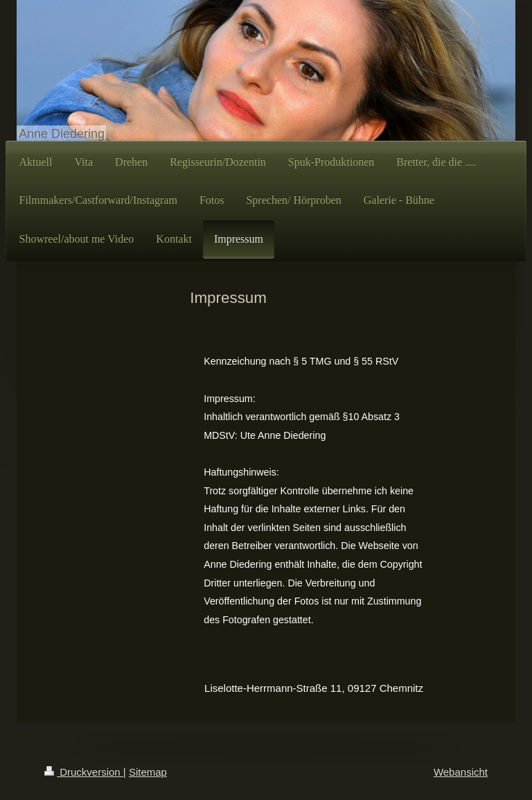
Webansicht (461, 772)
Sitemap (148, 772)
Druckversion (84, 772)
